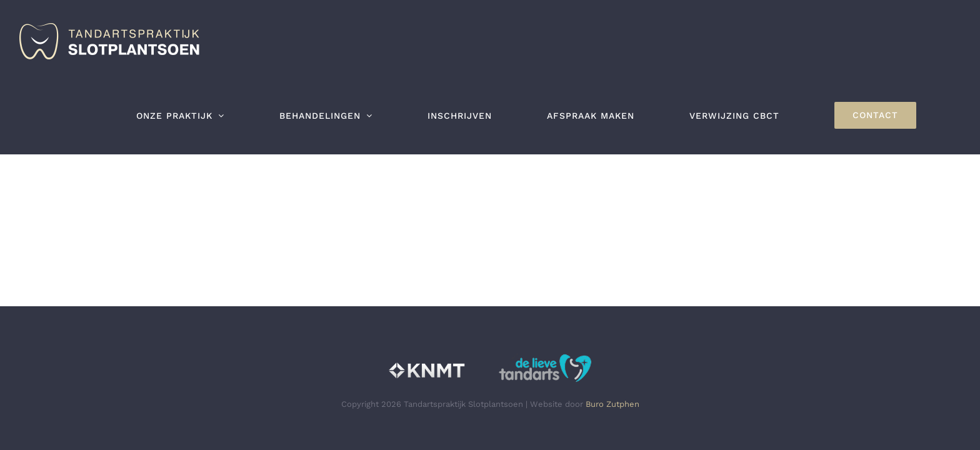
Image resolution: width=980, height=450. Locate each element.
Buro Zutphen (612, 404)
